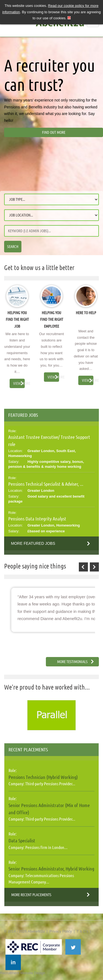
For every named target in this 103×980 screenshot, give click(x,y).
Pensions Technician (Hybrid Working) (43, 777)
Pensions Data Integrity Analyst (37, 519)
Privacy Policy (61, 931)
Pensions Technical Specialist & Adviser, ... (46, 484)
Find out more (54, 132)
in (13, 962)
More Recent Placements (31, 895)
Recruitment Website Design (23, 973)
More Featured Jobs (33, 543)
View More (19, 383)
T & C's (82, 931)
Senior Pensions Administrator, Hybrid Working (51, 869)
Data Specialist (22, 840)
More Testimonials (72, 662)
